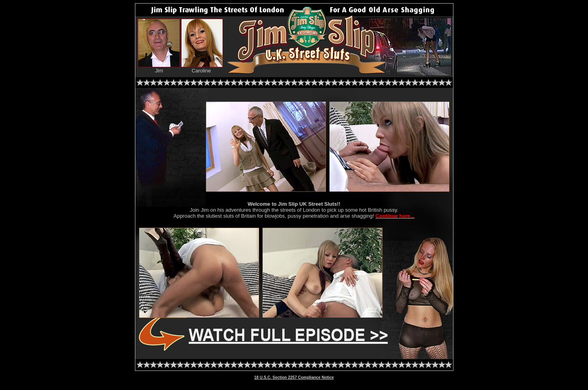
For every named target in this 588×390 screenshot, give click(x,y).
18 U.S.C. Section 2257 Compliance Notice (294, 377)
